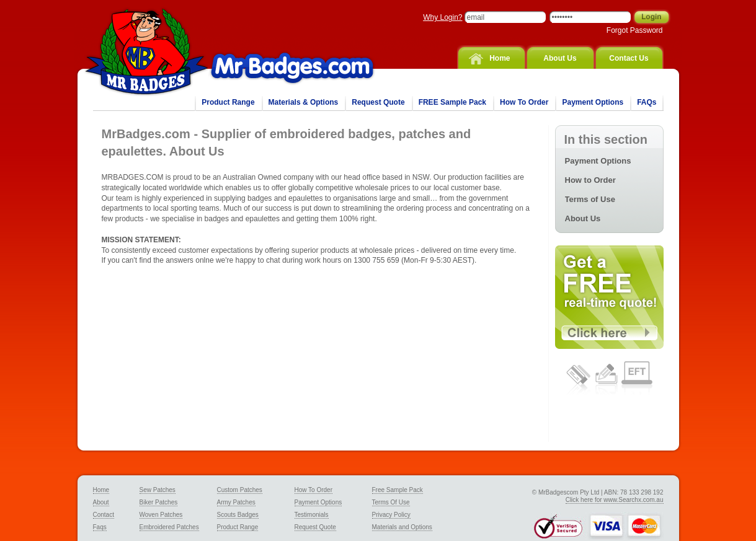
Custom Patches (240, 490)
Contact (104, 515)
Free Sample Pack (398, 490)
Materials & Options (304, 102)
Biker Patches (159, 502)
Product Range (228, 102)
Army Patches (236, 502)
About (101, 502)
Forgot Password (635, 30)
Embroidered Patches (169, 527)
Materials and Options (402, 527)
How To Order (524, 102)
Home (500, 58)
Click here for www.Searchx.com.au (615, 500)
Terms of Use (590, 199)
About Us (560, 58)
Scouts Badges (238, 515)
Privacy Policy (391, 515)
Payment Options (593, 102)
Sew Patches (158, 490)
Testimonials (312, 515)
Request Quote (378, 102)
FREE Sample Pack (452, 102)
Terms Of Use (391, 502)
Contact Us (629, 58)
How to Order (590, 180)
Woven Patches (161, 515)
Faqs (100, 527)
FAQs (647, 102)
